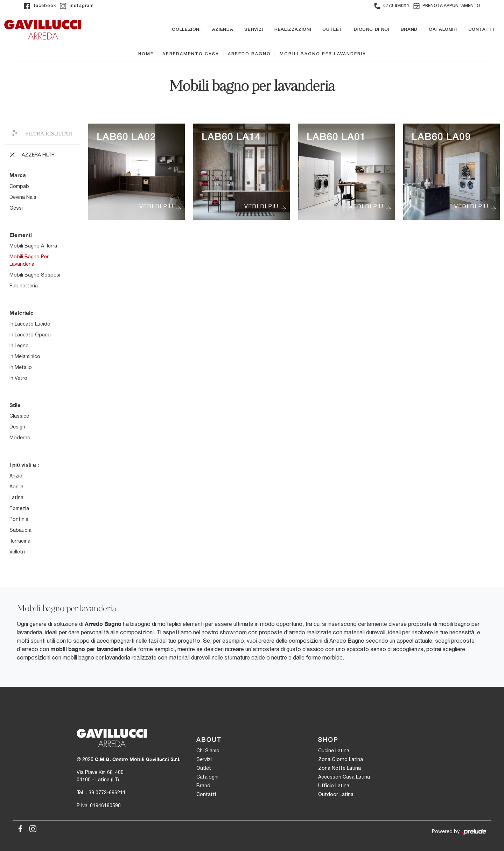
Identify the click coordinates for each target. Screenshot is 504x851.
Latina (16, 497)
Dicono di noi (372, 30)
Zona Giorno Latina (341, 760)
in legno (19, 346)
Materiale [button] (22, 313)
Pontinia (19, 519)
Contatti (481, 30)
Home (146, 54)
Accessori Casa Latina (344, 777)
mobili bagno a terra (33, 246)
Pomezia (19, 508)
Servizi (254, 30)
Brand (409, 30)
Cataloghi (443, 30)
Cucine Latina (334, 751)
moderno (20, 438)
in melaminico (25, 356)
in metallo (21, 367)
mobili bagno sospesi (35, 275)
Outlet (332, 30)
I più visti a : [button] (24, 465)
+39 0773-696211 (106, 793)
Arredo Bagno (249, 54)
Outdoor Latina (336, 795)
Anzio (16, 476)
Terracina (20, 541)
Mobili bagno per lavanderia (323, 54)
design (17, 427)
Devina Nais (23, 197)
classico (19, 416)
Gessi (16, 208)
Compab (19, 186)
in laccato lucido (30, 324)
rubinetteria (24, 286)
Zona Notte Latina (339, 768)
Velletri (17, 552)
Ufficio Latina (334, 786)
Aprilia (16, 487)
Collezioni (186, 30)
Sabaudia (20, 530)
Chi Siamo (208, 751)
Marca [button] (18, 175)
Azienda (223, 30)
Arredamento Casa (191, 54)
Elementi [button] (21, 235)
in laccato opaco (30, 335)
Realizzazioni (293, 30)
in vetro (18, 378)
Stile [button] (15, 405)
